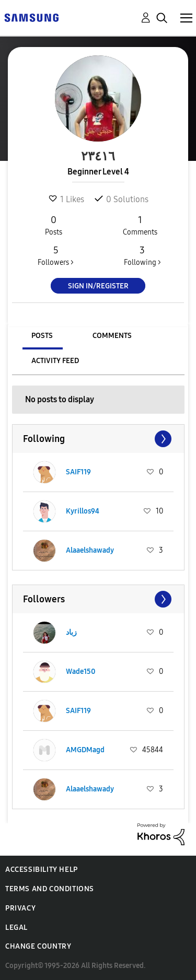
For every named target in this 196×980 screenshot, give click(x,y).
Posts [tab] (42, 336)
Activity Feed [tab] (55, 361)
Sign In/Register (98, 286)
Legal (16, 927)
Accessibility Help (42, 870)
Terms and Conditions (50, 889)
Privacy (20, 908)
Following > (142, 255)
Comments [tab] (112, 336)
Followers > (56, 255)
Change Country (38, 946)
